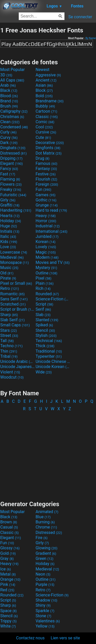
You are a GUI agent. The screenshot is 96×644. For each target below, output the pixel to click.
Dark (9, 143)
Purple (45, 584)
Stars (9, 330)
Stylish (46, 336)
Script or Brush (17, 309)
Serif (43, 309)
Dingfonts (48, 148)
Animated (47, 512)
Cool (44, 127)
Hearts (10, 216)
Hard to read (51, 210)
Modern (47, 257)
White (8, 626)
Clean (10, 122)
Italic (8, 236)
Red (7, 590)
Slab (43, 315)
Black (9, 90)
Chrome (46, 527)
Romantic (13, 294)
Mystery (46, 268)
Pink (8, 584)
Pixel (44, 278)
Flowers (11, 184)
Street (9, 336)
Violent (10, 372)
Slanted (47, 320)
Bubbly (45, 106)
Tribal (9, 356)
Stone (43, 616)
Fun (43, 189)
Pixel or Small (16, 283)
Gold (8, 553)
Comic (45, 122)
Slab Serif (12, 320)
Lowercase (14, 252)
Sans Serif (14, 299)
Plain (45, 283)
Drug (42, 158)
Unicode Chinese (53, 361)
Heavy (46, 216)
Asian (44, 85)
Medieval (12, 257)
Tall (7, 341)
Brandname (50, 101)
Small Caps (15, 325)
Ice (6, 569)
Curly (8, 132)
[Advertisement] (48, 453)
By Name (91, 38)
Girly (8, 200)
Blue (43, 517)
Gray (7, 558)
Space (8, 611)
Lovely (46, 247)
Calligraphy (14, 111)
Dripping (11, 158)
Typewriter (49, 356)
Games (46, 195)
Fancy (9, 169)
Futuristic (13, 195)
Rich (43, 288)
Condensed (14, 127)
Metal (8, 574)
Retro (10, 288)
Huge (9, 226)
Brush (9, 106)
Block (44, 90)
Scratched (13, 304)
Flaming (10, 179)
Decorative (50, 143)
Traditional (49, 351)
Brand (9, 101)
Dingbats (13, 148)
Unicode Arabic (17, 361)
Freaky (11, 189)
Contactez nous (30, 638)
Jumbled (47, 236)
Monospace (14, 262)
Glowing (46, 548)
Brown (9, 522)
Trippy (8, 621)
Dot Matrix (49, 153)
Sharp (9, 315)
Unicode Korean (53, 367)
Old (7, 273)
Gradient (46, 553)
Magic (46, 252)
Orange (10, 579)
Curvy (9, 137)
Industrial (48, 226)
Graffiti (10, 205)
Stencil (45, 330)
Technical (49, 341)
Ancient (46, 80)
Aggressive (48, 75)
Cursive (46, 132)
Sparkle (45, 611)
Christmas (12, 117)
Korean (46, 242)
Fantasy (46, 169)
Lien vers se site (65, 638)
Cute (43, 137)
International (51, 231)
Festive (46, 174)
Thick (45, 346)
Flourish (46, 179)
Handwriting (16, 210)
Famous (46, 163)
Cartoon (46, 111)
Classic (47, 117)
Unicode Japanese (17, 367)
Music (9, 268)
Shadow (46, 600)
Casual (9, 527)
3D (6, 75)
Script (44, 304)
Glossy (10, 548)
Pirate (8, 278)
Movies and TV (53, 262)
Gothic (46, 200)
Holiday (11, 221)
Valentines (48, 621)
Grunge (47, 205)
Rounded (47, 294)
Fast (8, 174)
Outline (46, 273)
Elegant (12, 163)
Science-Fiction (53, 299)
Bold (44, 96)
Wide (44, 372)
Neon (43, 574)
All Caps (12, 80)
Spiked (44, 325)
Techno (11, 346)
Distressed (13, 153)
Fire (42, 538)
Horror (46, 221)
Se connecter (80, 17)
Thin (9, 351)
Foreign (47, 184)
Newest (42, 70)
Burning (45, 522)
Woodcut (12, 377)
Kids (9, 242)
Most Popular (13, 70)
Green (45, 558)
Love (8, 247)
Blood (9, 96)
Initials (10, 231)
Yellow (45, 626)
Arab (8, 85)
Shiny (43, 605)
